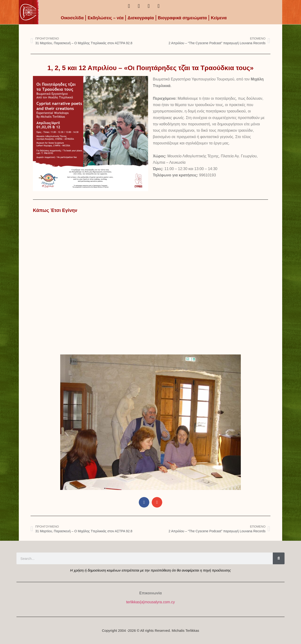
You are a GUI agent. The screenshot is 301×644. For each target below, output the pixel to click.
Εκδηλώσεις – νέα (106, 18)
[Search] (279, 558)
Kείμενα (219, 18)
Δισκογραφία (141, 18)
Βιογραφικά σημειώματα (182, 18)
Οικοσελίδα (72, 18)
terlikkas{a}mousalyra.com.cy (150, 602)
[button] (144, 502)
